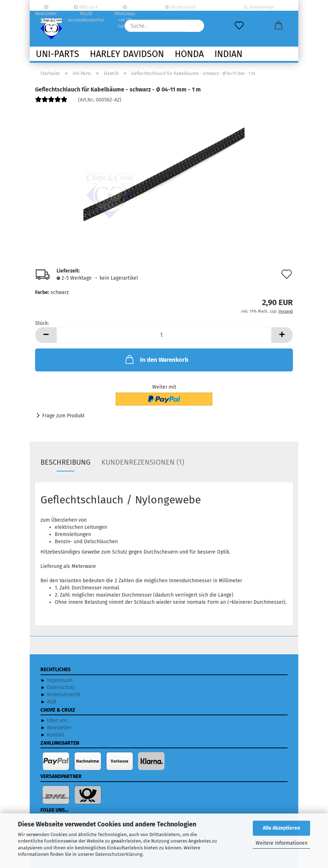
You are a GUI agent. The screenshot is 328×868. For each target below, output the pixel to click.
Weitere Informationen (282, 843)
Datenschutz (61, 687)
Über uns (57, 720)
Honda (189, 54)
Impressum (60, 680)
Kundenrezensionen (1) (143, 462)
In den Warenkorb (156, 359)
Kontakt (56, 735)
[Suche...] (195, 26)
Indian (228, 54)
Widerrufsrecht (64, 695)
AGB (51, 702)
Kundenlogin (259, 7)
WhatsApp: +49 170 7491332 (125, 8)
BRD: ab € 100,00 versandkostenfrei (86, 8)
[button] (279, 26)
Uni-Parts (57, 54)
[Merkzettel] (239, 26)
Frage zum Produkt (63, 416)
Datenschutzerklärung (119, 854)
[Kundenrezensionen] (51, 102)
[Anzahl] (164, 335)
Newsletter (46, 8)
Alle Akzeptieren (281, 828)
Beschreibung (66, 462)
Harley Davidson (127, 54)
